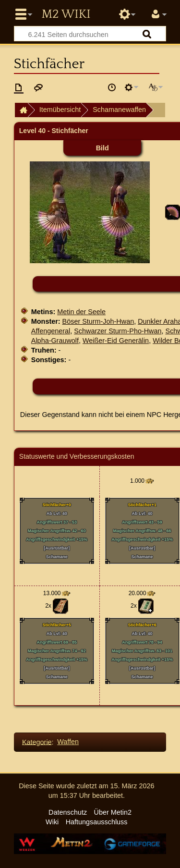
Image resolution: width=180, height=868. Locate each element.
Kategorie (37, 742)
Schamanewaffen (119, 110)
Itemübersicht (60, 110)
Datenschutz (68, 812)
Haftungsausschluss (97, 822)
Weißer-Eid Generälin (116, 341)
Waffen (68, 742)
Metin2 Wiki (66, 14)
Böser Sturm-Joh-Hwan (98, 321)
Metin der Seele (81, 312)
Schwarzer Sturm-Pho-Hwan (118, 331)
